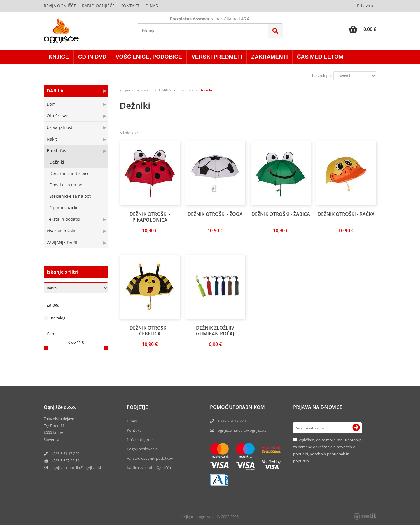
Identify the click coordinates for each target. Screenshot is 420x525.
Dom (51, 104)
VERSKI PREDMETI (217, 57)
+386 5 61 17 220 (65, 454)
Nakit (52, 139)
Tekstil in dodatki (63, 219)
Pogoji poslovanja (142, 449)
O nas (152, 6)
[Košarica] (363, 29)
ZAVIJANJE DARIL (62, 243)
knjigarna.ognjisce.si (136, 90)
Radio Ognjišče (98, 6)
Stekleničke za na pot (70, 196)
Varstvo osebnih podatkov (150, 458)
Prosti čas (56, 151)
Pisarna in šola (61, 231)
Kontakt (130, 6)
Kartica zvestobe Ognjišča (149, 468)
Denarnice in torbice (70, 173)
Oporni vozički (63, 208)
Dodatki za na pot (67, 185)
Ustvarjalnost (60, 127)
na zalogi (59, 318)
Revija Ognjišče (60, 6)
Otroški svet (58, 116)
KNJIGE (59, 57)
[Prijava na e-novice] (356, 428)
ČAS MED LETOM (320, 57)
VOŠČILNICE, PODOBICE (149, 57)
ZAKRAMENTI (269, 57)
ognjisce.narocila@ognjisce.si (242, 430)
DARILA (55, 91)
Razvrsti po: (321, 76)
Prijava (365, 6)
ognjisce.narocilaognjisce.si (76, 468)
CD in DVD (92, 57)
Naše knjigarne (140, 440)
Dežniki (57, 162)
